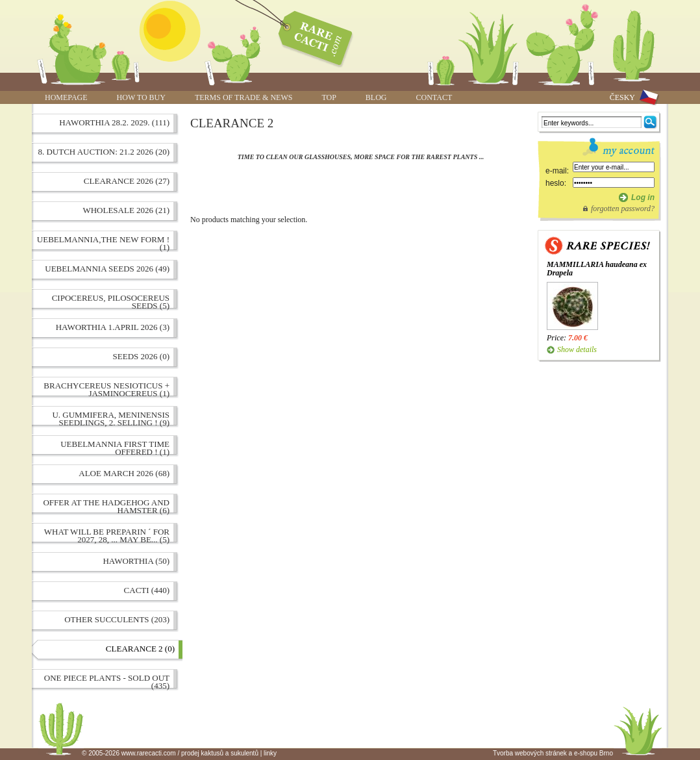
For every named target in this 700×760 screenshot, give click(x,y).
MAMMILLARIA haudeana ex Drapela (597, 269)
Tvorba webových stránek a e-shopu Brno (553, 753)
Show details (577, 349)
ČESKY (622, 97)
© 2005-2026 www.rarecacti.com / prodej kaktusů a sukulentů (170, 753)
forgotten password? (623, 209)
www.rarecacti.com (308, 36)
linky (270, 753)
